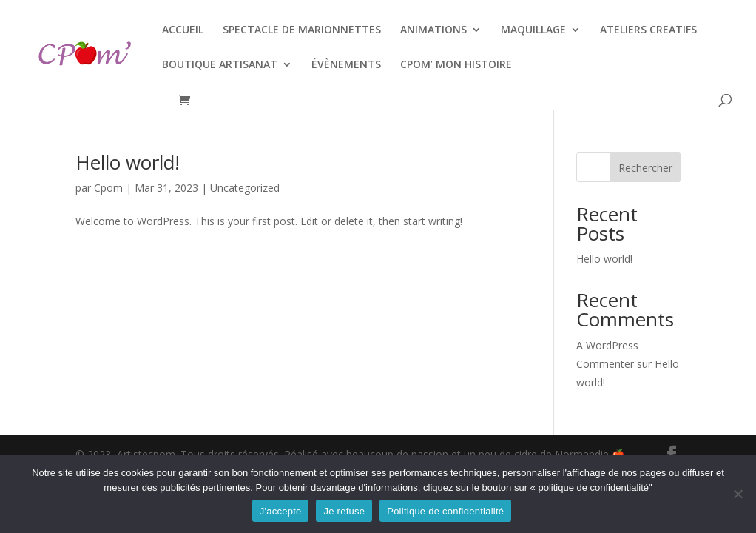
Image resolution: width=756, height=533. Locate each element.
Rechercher (645, 168)
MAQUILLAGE (533, 30)
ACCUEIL (183, 30)
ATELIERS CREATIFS (648, 30)
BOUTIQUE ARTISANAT (220, 65)
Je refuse (344, 511)
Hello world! (128, 162)
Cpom (108, 188)
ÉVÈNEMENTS (346, 65)
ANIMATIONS (433, 30)
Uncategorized (245, 188)
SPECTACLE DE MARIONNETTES (302, 30)
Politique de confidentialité (445, 511)
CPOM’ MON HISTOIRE (456, 65)
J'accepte (281, 511)
